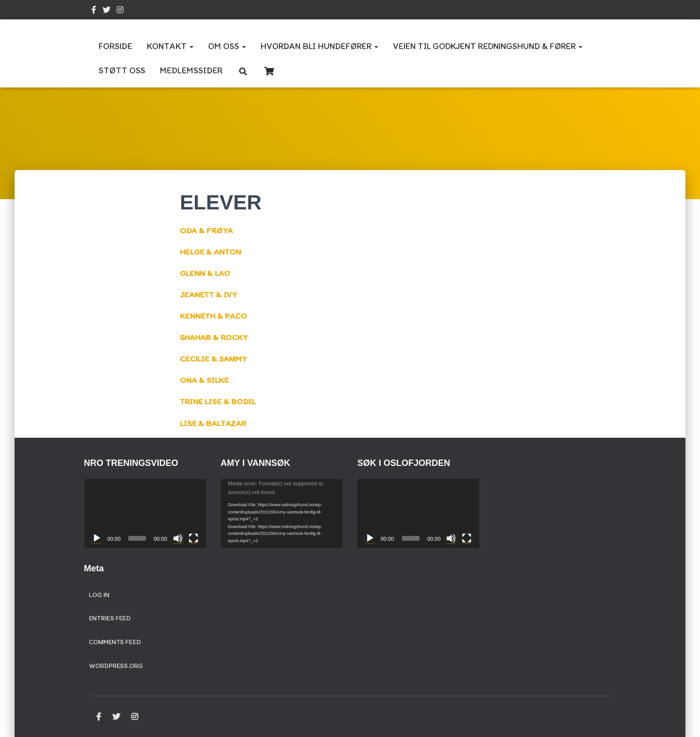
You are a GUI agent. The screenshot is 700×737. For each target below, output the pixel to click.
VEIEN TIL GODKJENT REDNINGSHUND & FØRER (488, 46)
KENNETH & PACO (215, 316)
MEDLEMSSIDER (191, 70)
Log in (99, 595)
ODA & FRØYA (207, 230)
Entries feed (110, 618)
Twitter (106, 11)
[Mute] (178, 538)
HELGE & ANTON (212, 252)
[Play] (97, 538)
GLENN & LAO (206, 273)
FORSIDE (115, 46)
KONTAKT (170, 46)
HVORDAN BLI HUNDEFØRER (319, 46)
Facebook (94, 11)
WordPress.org (116, 666)
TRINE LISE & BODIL (219, 401)
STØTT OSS (122, 70)
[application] (145, 513)
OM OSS (227, 46)
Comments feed (115, 642)
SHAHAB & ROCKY (216, 337)
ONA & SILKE (205, 380)
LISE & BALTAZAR (215, 423)
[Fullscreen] (193, 538)
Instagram (120, 11)
